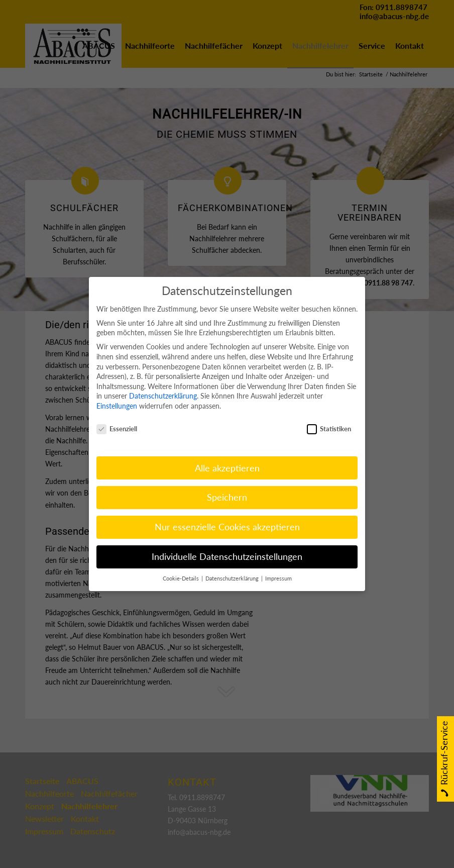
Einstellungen (117, 393)
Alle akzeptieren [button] (227, 456)
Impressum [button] (278, 566)
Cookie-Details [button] (182, 566)
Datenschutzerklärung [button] (233, 566)
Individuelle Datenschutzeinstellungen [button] (227, 545)
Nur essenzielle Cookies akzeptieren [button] (227, 515)
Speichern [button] (227, 485)
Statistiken (329, 416)
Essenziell (117, 416)
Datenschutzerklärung (163, 384)
